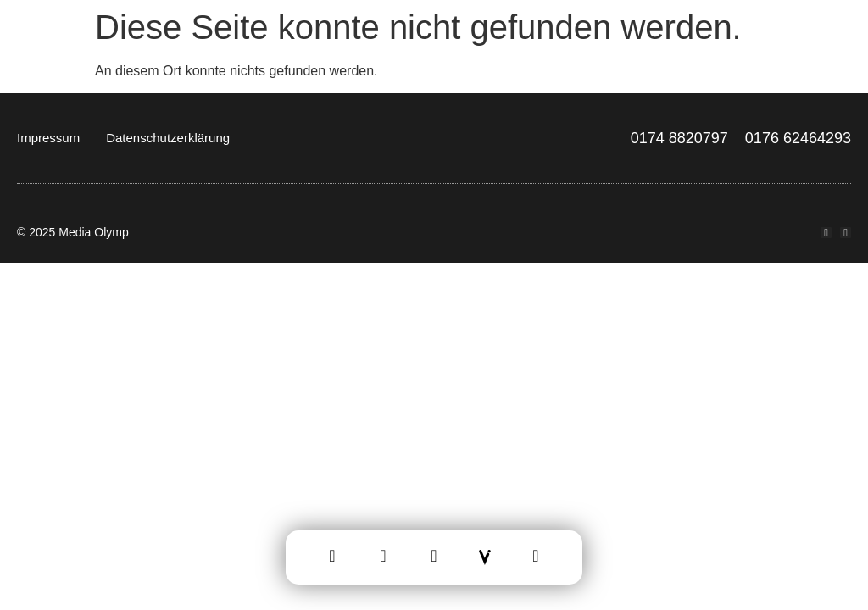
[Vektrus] (485, 561)
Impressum (48, 138)
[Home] (332, 560)
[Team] (434, 560)
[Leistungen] (383, 560)
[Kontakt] (536, 560)
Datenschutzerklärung (168, 138)
